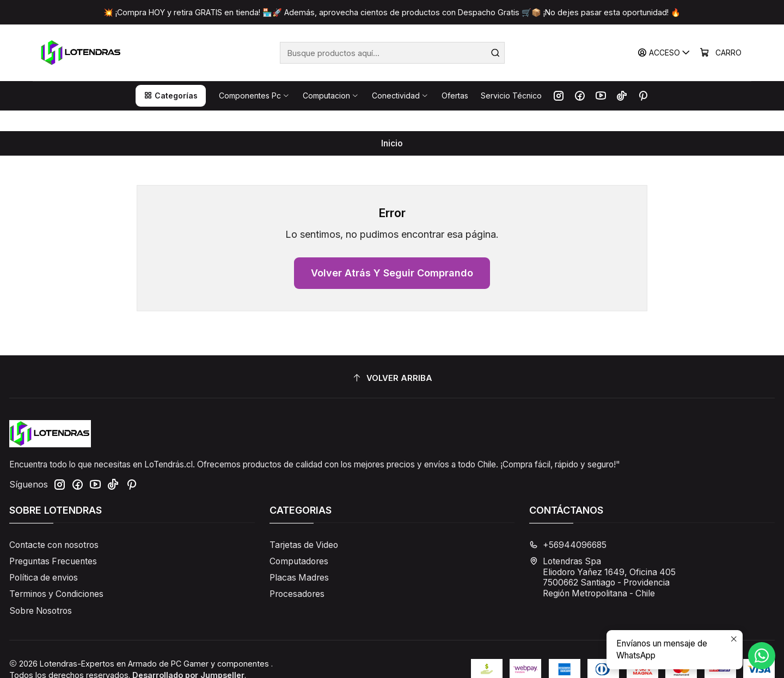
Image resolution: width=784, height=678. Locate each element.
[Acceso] (665, 53)
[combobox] (392, 53)
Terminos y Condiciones (56, 574)
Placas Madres (299, 557)
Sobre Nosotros (41, 591)
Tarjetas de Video (304, 525)
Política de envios (44, 557)
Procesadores (297, 574)
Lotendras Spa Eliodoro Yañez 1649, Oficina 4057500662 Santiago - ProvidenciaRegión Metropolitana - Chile (602, 557)
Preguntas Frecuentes (53, 541)
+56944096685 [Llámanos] (568, 525)
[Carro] (721, 53)
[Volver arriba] (392, 358)
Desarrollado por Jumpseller (188, 655)
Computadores (299, 541)
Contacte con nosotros (54, 525)
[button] (171, 96)
